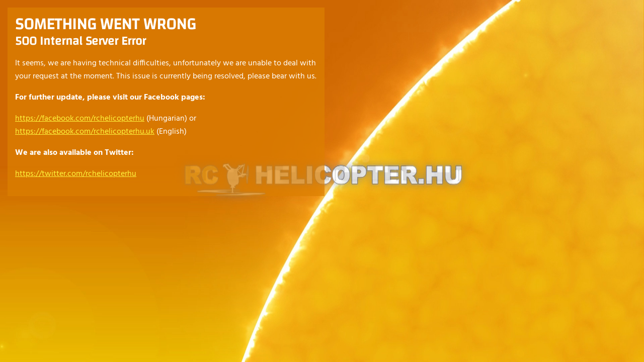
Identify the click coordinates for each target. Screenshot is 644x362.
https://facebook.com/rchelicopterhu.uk (85, 132)
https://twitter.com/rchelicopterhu (76, 174)
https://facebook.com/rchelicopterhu (80, 119)
